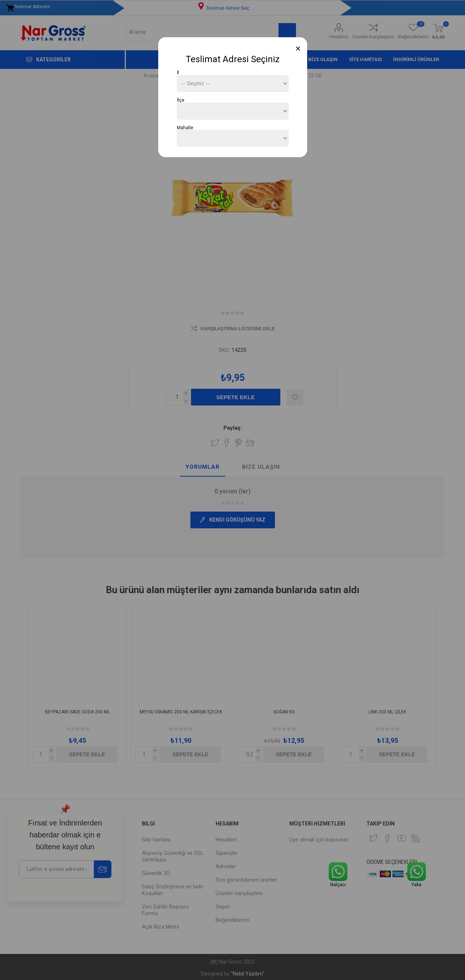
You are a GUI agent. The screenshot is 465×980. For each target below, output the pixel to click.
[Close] (298, 49)
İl (178, 73)
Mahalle (185, 127)
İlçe (181, 100)
